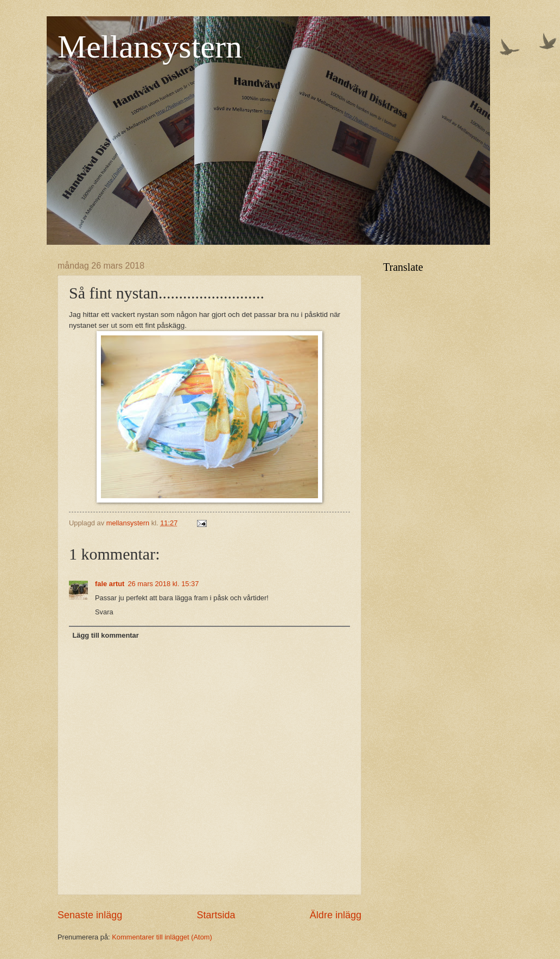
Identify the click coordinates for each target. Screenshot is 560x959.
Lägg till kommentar (105, 635)
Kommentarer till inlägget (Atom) (162, 937)
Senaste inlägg (90, 915)
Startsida (216, 915)
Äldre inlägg (336, 915)
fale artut (110, 584)
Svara (104, 612)
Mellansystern (150, 47)
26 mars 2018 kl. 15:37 (163, 584)
